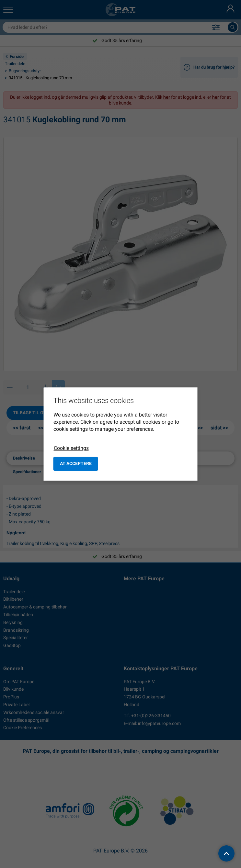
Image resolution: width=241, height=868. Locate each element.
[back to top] (226, 853)
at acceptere (76, 463)
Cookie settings (71, 448)
